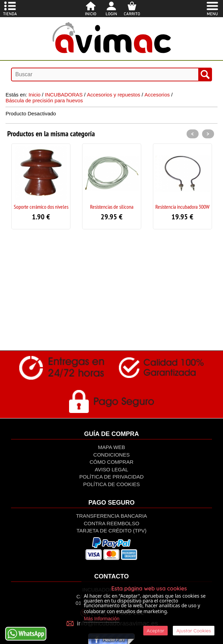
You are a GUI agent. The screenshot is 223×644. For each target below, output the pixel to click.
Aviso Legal (111, 469)
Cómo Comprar (112, 462)
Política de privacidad (111, 477)
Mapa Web (111, 447)
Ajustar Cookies (194, 631)
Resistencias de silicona (112, 207)
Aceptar (155, 631)
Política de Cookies (111, 484)
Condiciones (112, 455)
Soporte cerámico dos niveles (41, 207)
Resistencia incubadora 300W (182, 207)
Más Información (102, 619)
